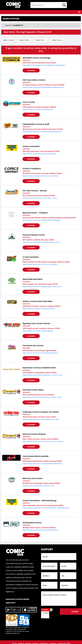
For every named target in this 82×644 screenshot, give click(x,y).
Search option (11, 19)
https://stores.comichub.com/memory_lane (38, 486)
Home (8, 25)
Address (46, 576)
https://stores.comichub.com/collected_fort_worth (41, 419)
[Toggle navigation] (79, 12)
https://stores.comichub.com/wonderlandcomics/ (40, 530)
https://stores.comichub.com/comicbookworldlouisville (42, 464)
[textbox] (49, 5)
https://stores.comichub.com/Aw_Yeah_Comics (40, 198)
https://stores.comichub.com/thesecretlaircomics (40, 353)
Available (31, 70)
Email (64, 566)
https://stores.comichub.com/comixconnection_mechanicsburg (46, 508)
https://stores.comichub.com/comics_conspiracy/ (41, 176)
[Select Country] (8, 40)
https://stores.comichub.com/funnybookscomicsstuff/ (42, 132)
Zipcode (65, 585)
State (45, 585)
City (63, 576)
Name (45, 557)
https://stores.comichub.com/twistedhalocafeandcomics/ (43, 87)
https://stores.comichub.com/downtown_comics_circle (43, 375)
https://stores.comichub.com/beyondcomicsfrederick (42, 220)
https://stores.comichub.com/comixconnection (39, 154)
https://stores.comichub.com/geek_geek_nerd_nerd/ (42, 287)
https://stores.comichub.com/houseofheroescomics (41, 242)
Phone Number (49, 566)
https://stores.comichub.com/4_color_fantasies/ (40, 264)
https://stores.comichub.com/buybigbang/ (38, 331)
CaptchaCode (48, 613)
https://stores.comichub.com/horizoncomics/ (39, 309)
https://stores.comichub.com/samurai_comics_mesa (42, 397)
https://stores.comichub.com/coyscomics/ (38, 109)
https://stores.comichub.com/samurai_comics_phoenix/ (43, 441)
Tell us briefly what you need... (55, 595)
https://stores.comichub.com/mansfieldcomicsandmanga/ (44, 65)
